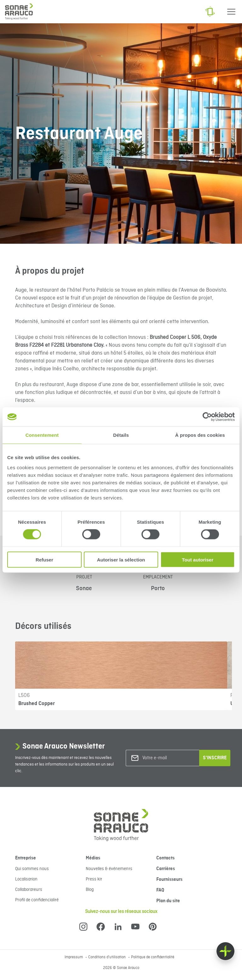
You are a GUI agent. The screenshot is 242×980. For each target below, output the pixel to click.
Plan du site (168, 901)
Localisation (26, 879)
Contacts (165, 858)
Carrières (166, 869)
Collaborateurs (29, 890)
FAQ (160, 890)
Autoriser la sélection (121, 559)
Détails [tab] (121, 435)
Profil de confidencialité (37, 900)
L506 (24, 695)
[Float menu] (225, 951)
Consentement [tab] (42, 435)
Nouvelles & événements (109, 869)
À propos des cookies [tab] (200, 435)
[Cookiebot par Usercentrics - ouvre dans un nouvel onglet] (207, 417)
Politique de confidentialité (153, 957)
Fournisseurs (169, 880)
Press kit (94, 879)
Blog (90, 890)
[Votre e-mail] (168, 758)
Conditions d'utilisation (107, 957)
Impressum (74, 957)
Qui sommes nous (32, 869)
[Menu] (231, 12)
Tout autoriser (198, 559)
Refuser (44, 559)
